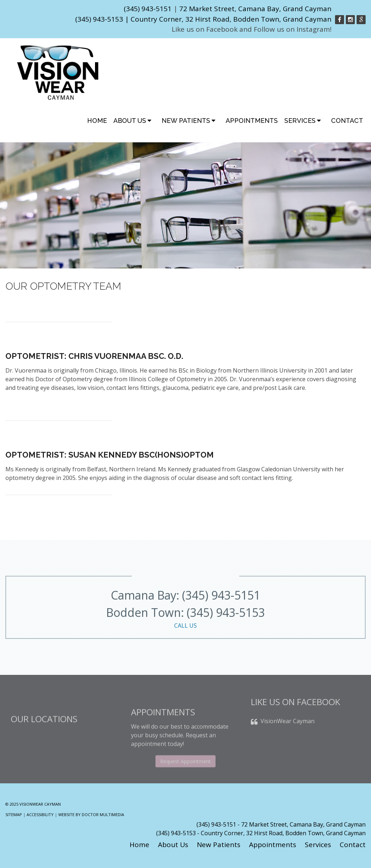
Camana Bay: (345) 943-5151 (185, 595)
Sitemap (14, 814)
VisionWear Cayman (288, 729)
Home (97, 121)
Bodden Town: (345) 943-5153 (185, 617)
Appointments (252, 121)
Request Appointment (185, 775)
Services (300, 121)
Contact (347, 121)
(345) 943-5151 (148, 9)
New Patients (186, 121)
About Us (130, 121)
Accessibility (40, 814)
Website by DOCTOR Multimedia (91, 814)
